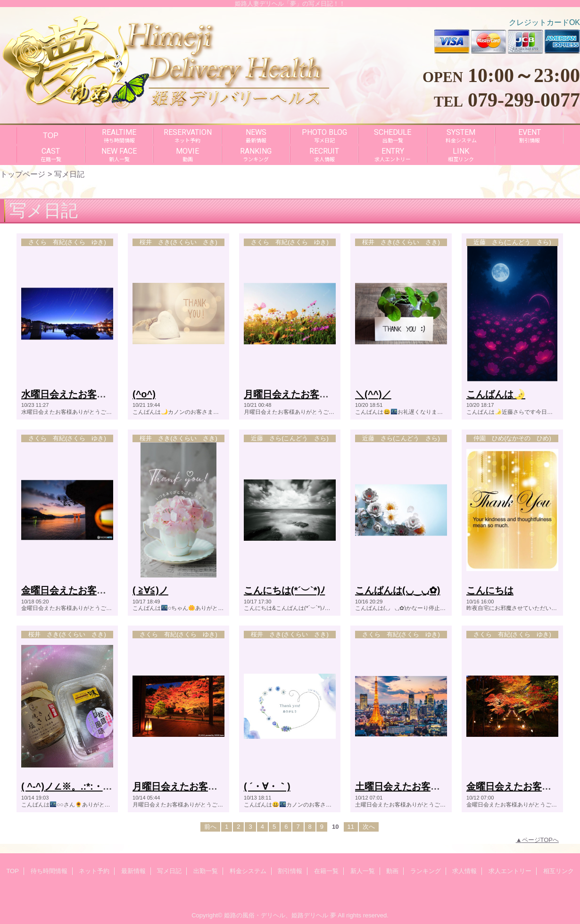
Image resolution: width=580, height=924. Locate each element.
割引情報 (290, 871)
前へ (210, 827)
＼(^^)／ (373, 394)
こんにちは (490, 590)
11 (351, 827)
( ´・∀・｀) (267, 786)
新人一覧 (363, 871)
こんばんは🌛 (496, 394)
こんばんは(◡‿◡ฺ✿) (398, 590)
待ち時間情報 (49, 871)
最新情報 (133, 871)
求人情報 (464, 871)
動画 (392, 871)
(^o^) (144, 394)
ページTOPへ (541, 840)
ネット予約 (94, 871)
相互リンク (559, 871)
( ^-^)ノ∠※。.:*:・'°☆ (70, 786)
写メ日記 (169, 871)
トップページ (23, 174)
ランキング (426, 871)
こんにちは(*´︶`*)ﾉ (284, 590)
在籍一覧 (326, 871)
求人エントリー (510, 871)
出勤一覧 (206, 871)
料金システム (248, 871)
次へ (369, 827)
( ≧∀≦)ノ (150, 590)
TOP (51, 135)
